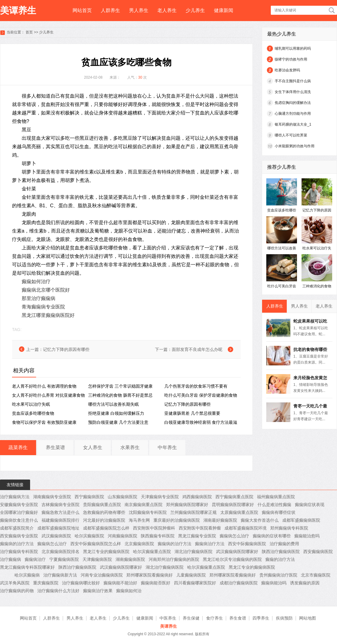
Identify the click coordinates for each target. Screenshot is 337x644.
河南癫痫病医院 (122, 536)
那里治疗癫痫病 (39, 298)
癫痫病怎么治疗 (234, 536)
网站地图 (308, 618)
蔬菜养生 (18, 447)
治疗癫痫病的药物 (17, 591)
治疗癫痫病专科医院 (19, 552)
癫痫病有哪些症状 (279, 512)
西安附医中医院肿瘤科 (154, 528)
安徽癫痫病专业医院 (19, 505)
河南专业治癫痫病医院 (102, 575)
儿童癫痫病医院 (191, 575)
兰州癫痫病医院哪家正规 (193, 512)
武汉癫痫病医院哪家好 (237, 552)
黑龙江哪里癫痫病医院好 (48, 315)
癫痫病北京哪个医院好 (46, 290)
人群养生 (110, 10)
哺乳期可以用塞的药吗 (293, 48)
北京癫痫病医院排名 (60, 552)
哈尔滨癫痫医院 (89, 536)
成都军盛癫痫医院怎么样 (106, 528)
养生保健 (191, 618)
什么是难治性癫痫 (274, 505)
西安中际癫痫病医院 (247, 544)
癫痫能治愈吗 (307, 536)
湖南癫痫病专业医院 (52, 497)
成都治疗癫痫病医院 (239, 583)
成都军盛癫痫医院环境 (246, 528)
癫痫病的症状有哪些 (272, 536)
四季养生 (261, 618)
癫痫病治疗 (35, 559)
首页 (29, 32)
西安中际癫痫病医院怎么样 (96, 544)
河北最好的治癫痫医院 (104, 520)
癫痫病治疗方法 (210, 544)
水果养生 (130, 447)
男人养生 (139, 10)
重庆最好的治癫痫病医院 (177, 520)
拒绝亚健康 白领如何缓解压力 (116, 413)
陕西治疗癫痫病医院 (281, 552)
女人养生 (93, 447)
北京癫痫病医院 (139, 544)
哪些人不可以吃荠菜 (291, 135)
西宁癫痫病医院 (89, 497)
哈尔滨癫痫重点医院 (152, 552)
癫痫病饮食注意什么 (19, 520)
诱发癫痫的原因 (305, 583)
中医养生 (168, 618)
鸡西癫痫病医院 (197, 497)
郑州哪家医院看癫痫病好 (150, 575)
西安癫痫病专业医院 (19, 536)
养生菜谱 (55, 447)
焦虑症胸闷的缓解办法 (293, 103)
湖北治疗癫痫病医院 (193, 552)
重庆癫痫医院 (46, 583)
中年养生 (167, 447)
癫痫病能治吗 (274, 583)
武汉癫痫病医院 (56, 536)
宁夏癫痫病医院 (64, 559)
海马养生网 (139, 520)
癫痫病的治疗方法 (17, 544)
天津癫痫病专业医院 (160, 497)
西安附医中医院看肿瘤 (200, 528)
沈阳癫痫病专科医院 (148, 512)
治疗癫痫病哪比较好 (81, 583)
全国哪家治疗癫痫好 (19, 512)
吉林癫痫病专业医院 (60, 505)
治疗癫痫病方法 (15, 497)
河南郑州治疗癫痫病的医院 (174, 559)
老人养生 (167, 10)
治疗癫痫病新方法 (60, 575)
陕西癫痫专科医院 (158, 536)
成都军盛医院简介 (17, 528)
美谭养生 (18, 10)
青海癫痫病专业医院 (43, 307)
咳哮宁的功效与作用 (291, 59)
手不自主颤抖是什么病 (293, 81)
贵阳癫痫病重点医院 (102, 505)
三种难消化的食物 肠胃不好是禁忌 (120, 395)
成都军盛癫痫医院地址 (58, 528)
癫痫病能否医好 (156, 583)
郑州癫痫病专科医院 (289, 528)
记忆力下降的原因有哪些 (66, 349)
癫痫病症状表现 (310, 505)
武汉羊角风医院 (15, 583)
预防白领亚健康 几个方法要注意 (118, 422)
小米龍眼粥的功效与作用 (295, 146)
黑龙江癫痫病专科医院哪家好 (27, 567)
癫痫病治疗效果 (98, 591)
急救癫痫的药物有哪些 (104, 512)
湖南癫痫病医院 (130, 559)
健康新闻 (224, 10)
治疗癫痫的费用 (284, 544)
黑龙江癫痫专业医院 (197, 536)
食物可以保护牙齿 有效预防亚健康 (44, 422)
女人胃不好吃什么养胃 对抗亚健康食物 (48, 395)
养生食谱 (238, 618)
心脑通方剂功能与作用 (293, 114)
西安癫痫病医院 (318, 552)
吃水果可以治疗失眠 (31, 404)
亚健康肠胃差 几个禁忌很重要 (192, 413)
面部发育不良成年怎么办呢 (197, 349)
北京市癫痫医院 (316, 575)
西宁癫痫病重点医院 (234, 497)
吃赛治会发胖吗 (287, 70)
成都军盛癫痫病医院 (301, 520)
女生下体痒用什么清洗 (293, 92)
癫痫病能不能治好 (120, 583)
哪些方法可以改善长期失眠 (113, 404)
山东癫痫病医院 (122, 497)
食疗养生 (215, 618)
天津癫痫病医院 (97, 559)
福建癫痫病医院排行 (60, 520)
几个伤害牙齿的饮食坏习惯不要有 (196, 386)
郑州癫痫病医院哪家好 (187, 505)
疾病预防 (284, 618)
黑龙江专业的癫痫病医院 (106, 552)
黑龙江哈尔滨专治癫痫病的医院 (232, 559)
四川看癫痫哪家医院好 (195, 583)
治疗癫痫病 (11, 559)
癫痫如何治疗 (36, 281)
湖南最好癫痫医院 (220, 520)
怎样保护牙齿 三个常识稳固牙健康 (120, 386)
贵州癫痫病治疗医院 (278, 575)
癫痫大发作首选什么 (260, 520)
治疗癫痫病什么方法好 (58, 591)
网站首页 (82, 10)
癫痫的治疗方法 (280, 559)
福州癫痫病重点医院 (276, 497)
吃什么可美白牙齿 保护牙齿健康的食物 (201, 395)
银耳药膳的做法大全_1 (293, 124)
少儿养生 (195, 10)
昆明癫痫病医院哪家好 (233, 505)
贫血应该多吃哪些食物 (33, 413)
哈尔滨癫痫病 (27, 575)
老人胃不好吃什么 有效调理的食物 (44, 386)
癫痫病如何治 (129, 591)
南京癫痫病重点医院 (144, 505)
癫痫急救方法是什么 (60, 512)
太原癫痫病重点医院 (239, 512)
